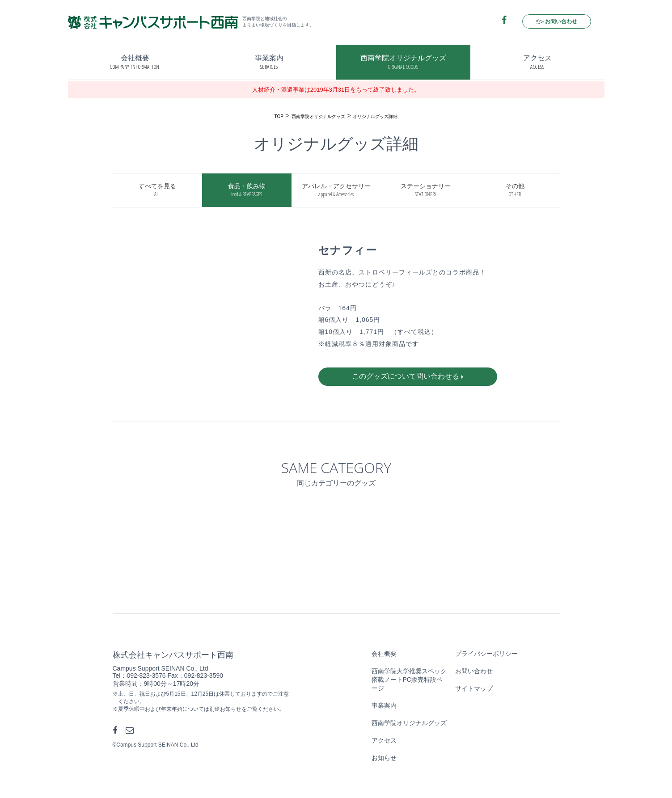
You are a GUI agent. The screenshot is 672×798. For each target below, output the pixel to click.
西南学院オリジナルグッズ (403, 62)
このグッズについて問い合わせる (406, 376)
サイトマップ (474, 688)
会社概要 (135, 62)
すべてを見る (157, 190)
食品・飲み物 (247, 190)
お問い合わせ (561, 21)
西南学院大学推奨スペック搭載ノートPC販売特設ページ (409, 680)
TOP (279, 116)
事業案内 (269, 62)
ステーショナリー (426, 190)
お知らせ (384, 758)
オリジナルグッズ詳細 (375, 116)
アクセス (537, 62)
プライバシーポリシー (486, 654)
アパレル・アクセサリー (336, 190)
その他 (515, 190)
